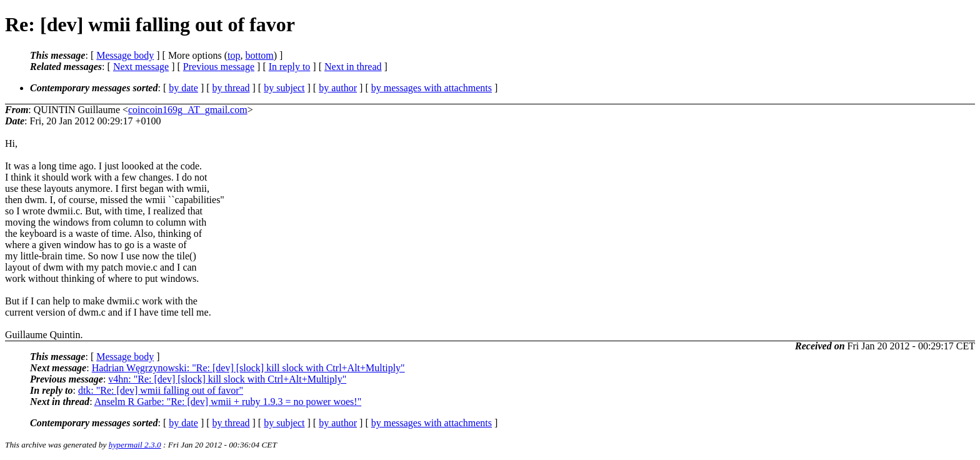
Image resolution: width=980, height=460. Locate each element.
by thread (231, 88)
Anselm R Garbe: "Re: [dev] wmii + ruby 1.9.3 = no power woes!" (228, 402)
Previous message (219, 67)
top (234, 55)
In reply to (290, 67)
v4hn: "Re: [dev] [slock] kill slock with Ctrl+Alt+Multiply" (227, 379)
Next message (141, 67)
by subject (284, 88)
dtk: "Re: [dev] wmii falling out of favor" (161, 390)
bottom (259, 55)
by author (338, 88)
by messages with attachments (432, 88)
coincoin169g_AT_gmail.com (188, 110)
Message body (125, 55)
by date (183, 88)
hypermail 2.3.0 (135, 445)
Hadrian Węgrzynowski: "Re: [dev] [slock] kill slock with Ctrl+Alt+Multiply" (248, 368)
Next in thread (353, 67)
